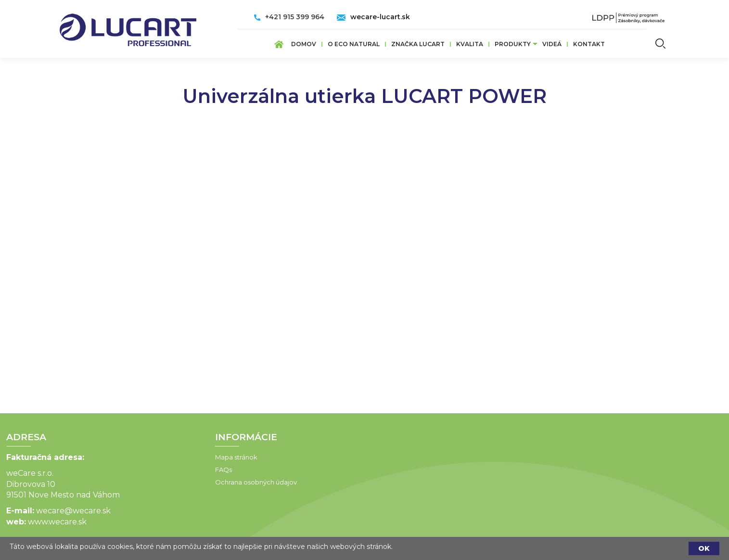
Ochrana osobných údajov (220, 482)
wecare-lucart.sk (380, 17)
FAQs (187, 470)
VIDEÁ (552, 44)
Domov (304, 44)
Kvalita (470, 44)
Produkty (513, 44)
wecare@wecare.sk (38, 511)
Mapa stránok (200, 457)
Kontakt (589, 44)
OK (704, 548)
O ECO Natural (354, 44)
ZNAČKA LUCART (418, 44)
